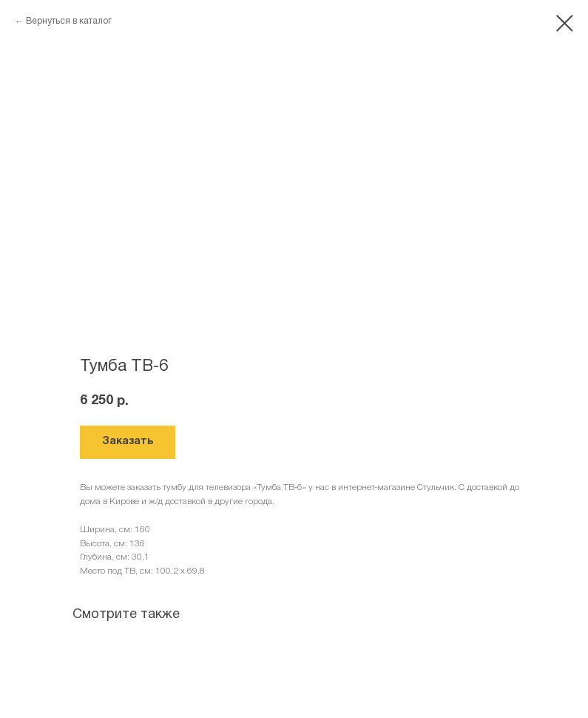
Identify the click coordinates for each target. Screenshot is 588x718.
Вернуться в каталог (69, 21)
